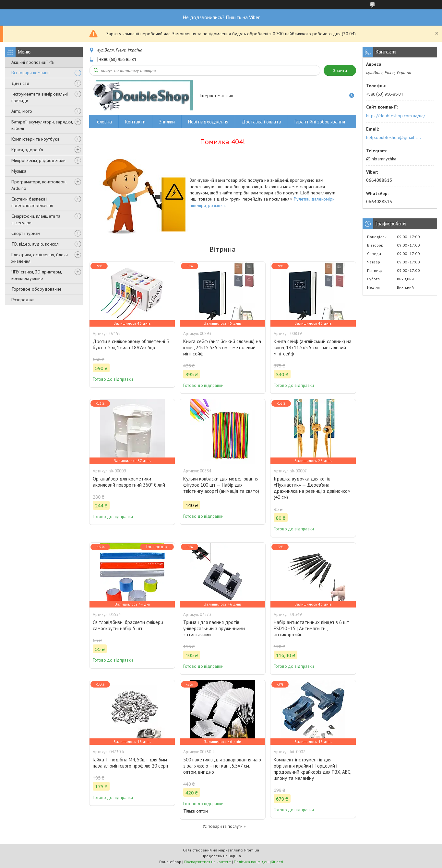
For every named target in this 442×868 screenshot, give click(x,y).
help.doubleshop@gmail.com (394, 137)
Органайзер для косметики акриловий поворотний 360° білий (129, 482)
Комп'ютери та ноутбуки (35, 139)
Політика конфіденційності (258, 862)
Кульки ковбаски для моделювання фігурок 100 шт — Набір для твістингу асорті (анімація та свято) (221, 485)
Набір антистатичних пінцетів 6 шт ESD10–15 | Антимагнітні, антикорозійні (311, 628)
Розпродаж (23, 300)
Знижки (167, 122)
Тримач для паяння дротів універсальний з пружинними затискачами (214, 628)
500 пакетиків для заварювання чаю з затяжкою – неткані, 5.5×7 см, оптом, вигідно (222, 766)
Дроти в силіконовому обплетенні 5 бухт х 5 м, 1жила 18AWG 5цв (131, 344)
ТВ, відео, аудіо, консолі (36, 244)
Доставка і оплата (261, 122)
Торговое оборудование (36, 289)
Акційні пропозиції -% (33, 62)
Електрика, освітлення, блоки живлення (40, 258)
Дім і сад (20, 83)
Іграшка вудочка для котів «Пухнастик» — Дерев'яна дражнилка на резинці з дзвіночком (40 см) (312, 488)
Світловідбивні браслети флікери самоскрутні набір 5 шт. (128, 625)
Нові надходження (208, 122)
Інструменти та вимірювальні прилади (40, 97)
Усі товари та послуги (223, 826)
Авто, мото (22, 111)
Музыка (19, 171)
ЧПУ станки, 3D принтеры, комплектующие (36, 275)
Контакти (135, 122)
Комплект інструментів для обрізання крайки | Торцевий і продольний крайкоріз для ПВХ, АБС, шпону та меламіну (312, 769)
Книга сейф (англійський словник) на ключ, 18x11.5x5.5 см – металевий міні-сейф (313, 347)
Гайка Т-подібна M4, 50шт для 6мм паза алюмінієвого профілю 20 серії (131, 763)
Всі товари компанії (30, 73)
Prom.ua (252, 850)
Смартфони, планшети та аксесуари (36, 219)
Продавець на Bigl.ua (221, 856)
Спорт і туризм (26, 233)
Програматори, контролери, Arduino (39, 185)
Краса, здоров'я (27, 150)
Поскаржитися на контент (208, 862)
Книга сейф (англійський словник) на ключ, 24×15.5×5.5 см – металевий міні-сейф (222, 347)
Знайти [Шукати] (340, 70)
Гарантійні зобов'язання (320, 122)
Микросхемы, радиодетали (38, 160)
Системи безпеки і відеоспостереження (32, 202)
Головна (104, 122)
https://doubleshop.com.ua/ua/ (396, 116)
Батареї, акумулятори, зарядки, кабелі (42, 125)
